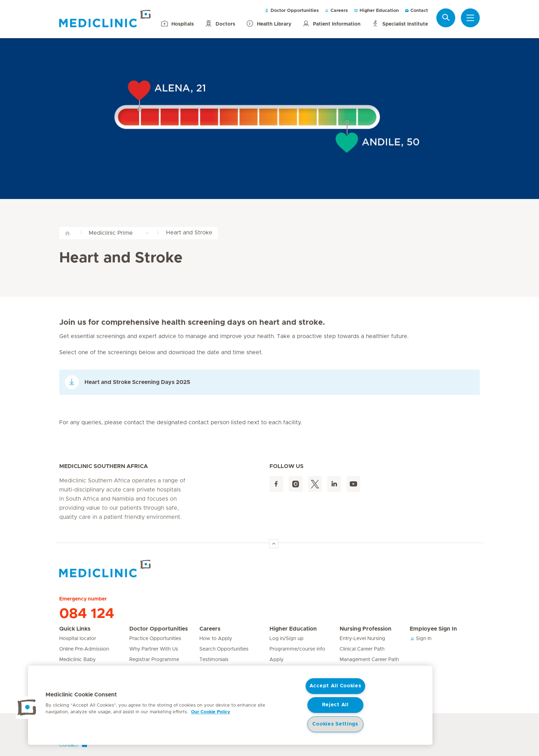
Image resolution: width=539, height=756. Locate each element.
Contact (416, 11)
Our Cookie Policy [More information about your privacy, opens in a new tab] (211, 712)
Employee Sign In (433, 629)
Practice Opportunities (155, 639)
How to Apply (216, 639)
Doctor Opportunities (292, 11)
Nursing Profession (366, 629)
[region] (230, 705)
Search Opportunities (224, 649)
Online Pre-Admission (84, 649)
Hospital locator (78, 639)
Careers (336, 11)
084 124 (87, 614)
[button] (27, 708)
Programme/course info (297, 649)
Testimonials (214, 660)
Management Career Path (369, 660)
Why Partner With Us (154, 649)
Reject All (335, 705)
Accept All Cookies (335, 686)
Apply (277, 660)
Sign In (421, 639)
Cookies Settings (335, 724)
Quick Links (75, 629)
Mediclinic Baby (77, 660)
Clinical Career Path (362, 649)
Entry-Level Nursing (362, 639)
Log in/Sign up (286, 639)
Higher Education (376, 11)
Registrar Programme (154, 660)
